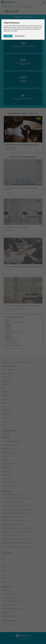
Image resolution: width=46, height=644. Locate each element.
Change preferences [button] (19, 36)
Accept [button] (8, 36)
